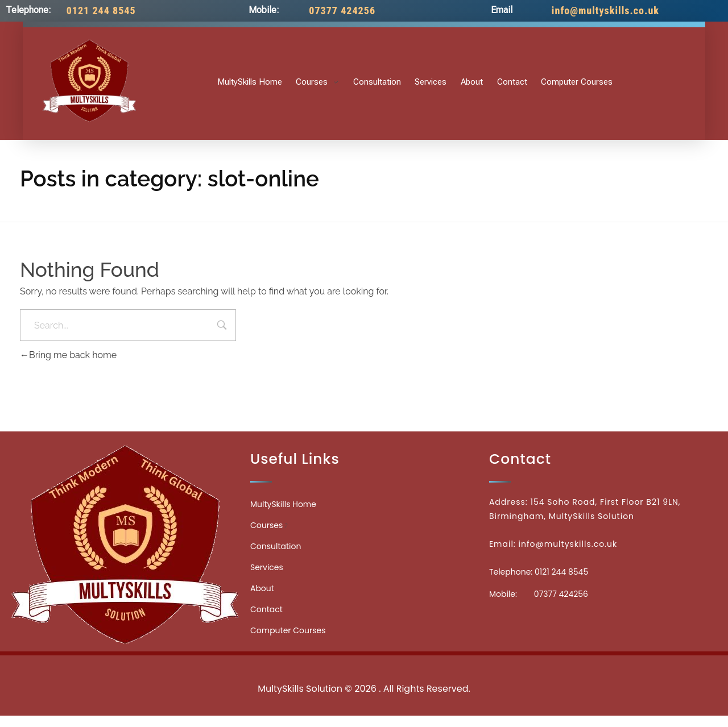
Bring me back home (68, 355)
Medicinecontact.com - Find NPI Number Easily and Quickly (364, 664)
